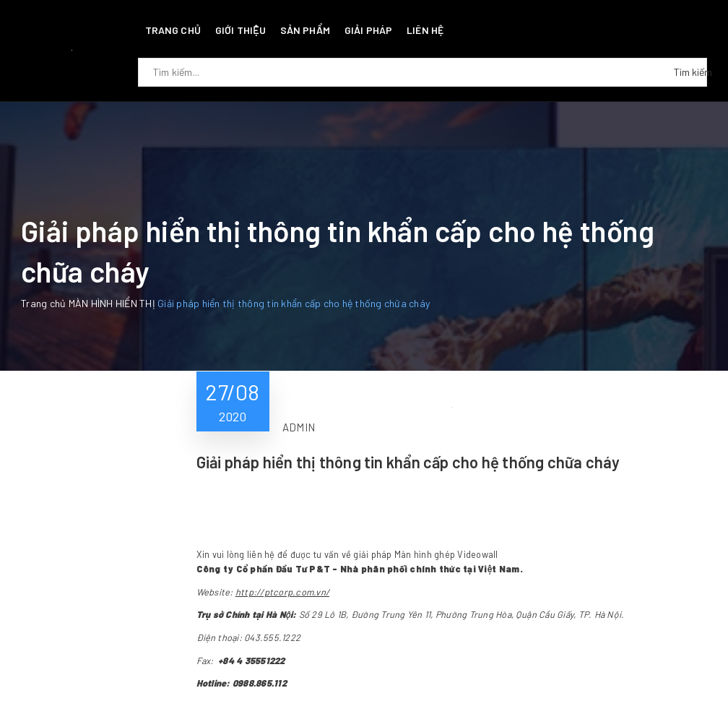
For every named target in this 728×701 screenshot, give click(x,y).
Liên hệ (425, 30)
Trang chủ (173, 30)
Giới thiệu (240, 30)
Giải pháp (368, 30)
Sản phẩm (305, 30)
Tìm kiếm (690, 72)
